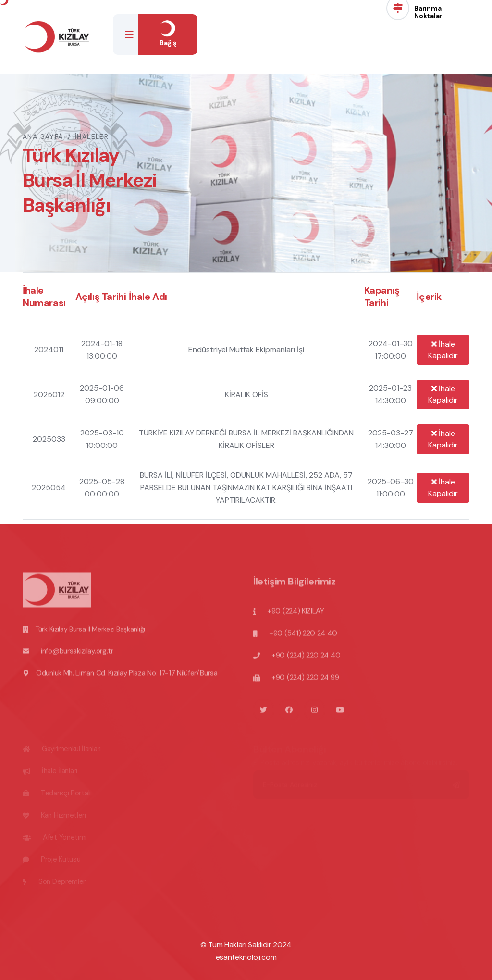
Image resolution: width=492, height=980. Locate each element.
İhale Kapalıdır (443, 350)
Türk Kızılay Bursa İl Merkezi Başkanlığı (90, 633)
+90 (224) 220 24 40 (306, 659)
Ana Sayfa (43, 136)
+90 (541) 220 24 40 (303, 637)
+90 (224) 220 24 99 (305, 682)
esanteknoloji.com (246, 957)
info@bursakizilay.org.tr (77, 655)
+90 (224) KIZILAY (296, 615)
